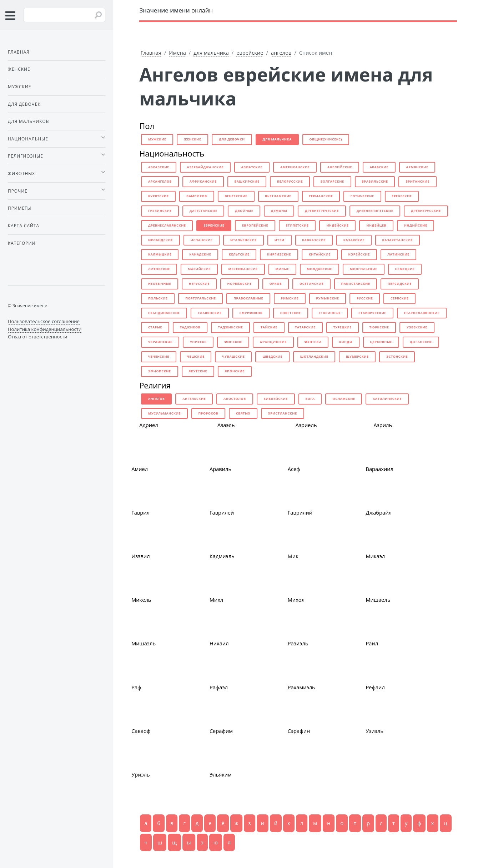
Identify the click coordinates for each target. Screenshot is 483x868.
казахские (354, 240)
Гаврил (140, 512)
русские (365, 298)
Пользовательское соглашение (44, 321)
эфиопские (160, 371)
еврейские (250, 53)
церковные (381, 342)
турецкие (342, 327)
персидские (400, 284)
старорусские (372, 313)
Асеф (294, 469)
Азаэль (226, 425)
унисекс (198, 342)
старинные (330, 313)
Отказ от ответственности (37, 337)
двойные (244, 211)
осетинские (311, 284)
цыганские (421, 342)
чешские (196, 357)
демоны (279, 211)
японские (235, 371)
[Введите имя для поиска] (64, 15)
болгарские (332, 182)
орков (276, 284)
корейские (359, 254)
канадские (200, 254)
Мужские (19, 86)
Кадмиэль (222, 556)
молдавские (319, 269)
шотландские (314, 357)
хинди (346, 342)
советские (291, 313)
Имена (177, 53)
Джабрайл (378, 512)
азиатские (252, 167)
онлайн (176, 10)
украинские (160, 342)
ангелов (281, 53)
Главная (151, 53)
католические (387, 399)
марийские (199, 269)
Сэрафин (299, 731)
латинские (398, 254)
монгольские (364, 269)
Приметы (20, 208)
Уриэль (141, 774)
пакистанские (356, 284)
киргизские (279, 254)
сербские (400, 298)
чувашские (233, 357)
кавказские (314, 240)
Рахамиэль (301, 687)
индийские (416, 225)
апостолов (235, 399)
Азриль (383, 425)
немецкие (405, 269)
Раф (136, 687)
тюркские (379, 327)
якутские (198, 371)
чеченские (159, 357)
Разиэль (298, 643)
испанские (202, 240)
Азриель (306, 425)
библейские (275, 399)
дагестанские (203, 211)
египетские (297, 225)
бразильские (375, 182)
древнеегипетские (375, 211)
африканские (203, 182)
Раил (372, 643)
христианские (283, 413)
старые (155, 327)
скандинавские (164, 313)
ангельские (194, 399)
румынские (328, 298)
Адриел (149, 425)
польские (158, 298)
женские (192, 139)
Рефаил (375, 687)
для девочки (232, 139)
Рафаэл (219, 687)
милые (282, 269)
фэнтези (313, 342)
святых (243, 413)
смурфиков (251, 313)
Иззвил (140, 556)
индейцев (376, 225)
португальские (200, 298)
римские (290, 298)
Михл (217, 600)
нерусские (199, 284)
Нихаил (219, 643)
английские (340, 167)
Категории (22, 243)
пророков (208, 413)
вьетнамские (278, 196)
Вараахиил (379, 469)
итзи (280, 240)
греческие (402, 196)
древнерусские (426, 211)
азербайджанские (205, 167)
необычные (160, 284)
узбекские (417, 327)
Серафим (221, 731)
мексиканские (243, 269)
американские (295, 167)
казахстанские (398, 240)
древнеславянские (167, 225)
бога (310, 399)
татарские (305, 327)
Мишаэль (144, 643)
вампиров (197, 196)
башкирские (247, 182)
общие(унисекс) (326, 139)
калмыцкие (160, 254)
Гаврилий (300, 512)
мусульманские (164, 413)
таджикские (231, 327)
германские (321, 196)
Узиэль (374, 731)
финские (233, 342)
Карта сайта (24, 225)
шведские (272, 357)
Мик (293, 556)
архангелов (160, 182)
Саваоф (141, 731)
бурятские (159, 196)
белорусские (290, 182)
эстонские (397, 357)
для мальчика (211, 53)
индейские (338, 225)
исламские (344, 399)
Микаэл (375, 556)
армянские (417, 167)
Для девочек (24, 104)
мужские (157, 139)
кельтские (239, 254)
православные (248, 298)
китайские (320, 254)
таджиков (190, 327)
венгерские (236, 196)
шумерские (357, 357)
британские (417, 182)
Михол (296, 600)
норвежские (240, 284)
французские (273, 342)
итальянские (243, 240)
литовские (159, 269)
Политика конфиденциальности (45, 329)
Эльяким (221, 774)
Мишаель (378, 600)
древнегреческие (322, 211)
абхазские (159, 167)
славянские (210, 313)
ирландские (160, 240)
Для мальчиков (28, 121)
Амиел (140, 469)
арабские (379, 167)
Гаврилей (222, 512)
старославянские (422, 313)
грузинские (160, 211)
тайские (269, 327)
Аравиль (220, 469)
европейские (255, 225)
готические (362, 196)
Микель (141, 600)
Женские (19, 69)
